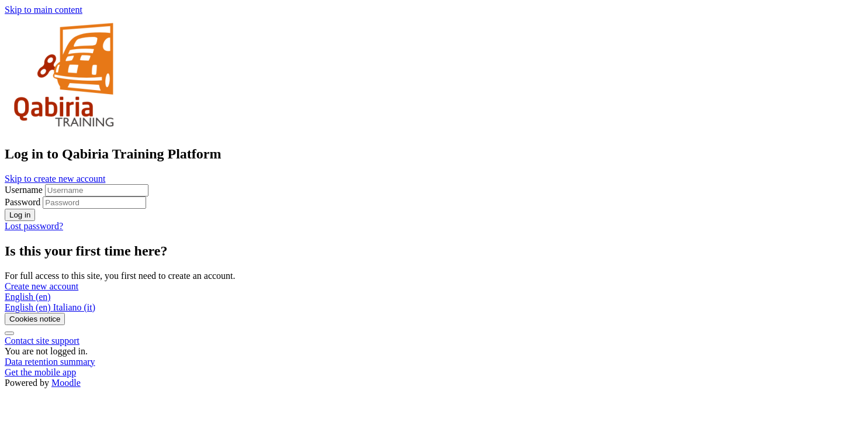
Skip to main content (44, 10)
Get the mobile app (40, 372)
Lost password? (34, 226)
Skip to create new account (55, 179)
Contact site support (42, 341)
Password (23, 202)
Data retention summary (50, 362)
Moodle (66, 383)
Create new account (42, 286)
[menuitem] (29, 307)
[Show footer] (9, 333)
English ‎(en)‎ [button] (28, 297)
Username (25, 190)
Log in (20, 215)
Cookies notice (35, 319)
